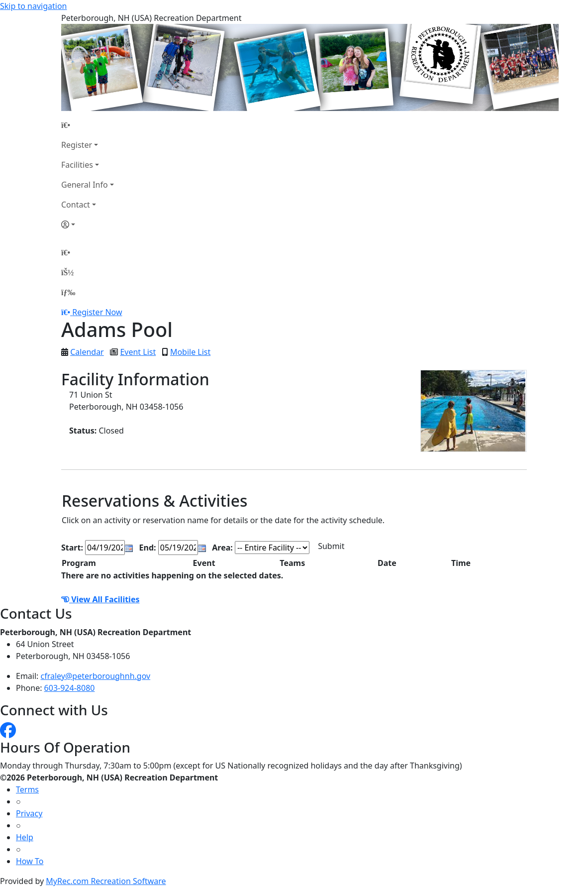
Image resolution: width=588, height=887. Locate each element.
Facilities (77, 165)
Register (77, 145)
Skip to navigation (33, 6)
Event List (138, 352)
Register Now (97, 312)
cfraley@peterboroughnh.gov (96, 676)
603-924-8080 (70, 688)
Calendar (87, 352)
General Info (85, 185)
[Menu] (68, 292)
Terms (27, 789)
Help (25, 837)
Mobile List (190, 352)
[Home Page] (88, 125)
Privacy (29, 813)
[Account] (88, 224)
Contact (76, 205)
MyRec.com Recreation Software (106, 881)
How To (30, 861)
